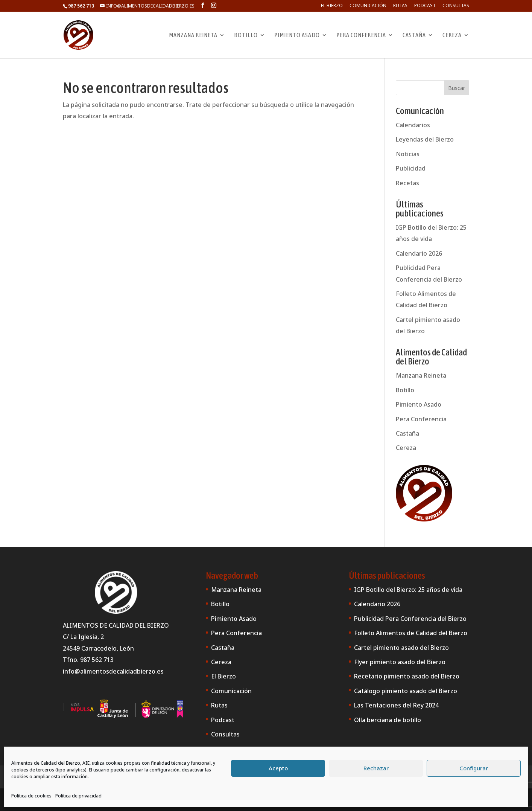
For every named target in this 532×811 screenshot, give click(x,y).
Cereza (452, 35)
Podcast (425, 6)
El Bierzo (332, 6)
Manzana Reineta (193, 35)
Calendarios (413, 125)
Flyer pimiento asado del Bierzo (400, 662)
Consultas (456, 6)
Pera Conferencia (361, 35)
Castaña (414, 35)
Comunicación (368, 6)
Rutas (400, 6)
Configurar (474, 768)
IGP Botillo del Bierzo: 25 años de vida (408, 590)
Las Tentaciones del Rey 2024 (396, 705)
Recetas (407, 183)
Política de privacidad (78, 796)
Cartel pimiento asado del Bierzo (401, 648)
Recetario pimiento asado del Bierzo (407, 676)
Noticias (408, 154)
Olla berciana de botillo (388, 720)
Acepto (278, 768)
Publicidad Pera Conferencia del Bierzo (410, 619)
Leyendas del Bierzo (425, 139)
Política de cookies (31, 796)
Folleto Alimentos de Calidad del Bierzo (411, 633)
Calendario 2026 (419, 253)
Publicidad (411, 168)
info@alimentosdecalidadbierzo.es (113, 671)
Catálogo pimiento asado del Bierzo (406, 691)
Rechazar (376, 768)
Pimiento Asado (297, 35)
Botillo (246, 35)
